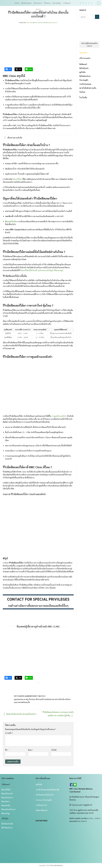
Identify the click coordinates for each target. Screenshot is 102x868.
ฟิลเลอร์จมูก (6, 813)
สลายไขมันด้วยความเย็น (88, 88)
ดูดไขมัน (82, 72)
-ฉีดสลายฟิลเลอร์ (41, 810)
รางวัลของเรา (67, 3)
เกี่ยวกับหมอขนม (27, 3)
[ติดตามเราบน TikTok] (87, 3)
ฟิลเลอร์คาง (6, 801)
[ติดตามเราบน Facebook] (81, 3)
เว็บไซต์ (54, 750)
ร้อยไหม (82, 92)
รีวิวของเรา (47, 3)
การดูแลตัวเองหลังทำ (59, 416)
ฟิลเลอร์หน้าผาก (7, 797)
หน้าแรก (17, 3)
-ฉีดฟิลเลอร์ (6, 784)
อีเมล (30, 750)
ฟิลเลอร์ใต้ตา (17, 179)
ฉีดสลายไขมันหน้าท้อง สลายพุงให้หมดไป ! (20, 714)
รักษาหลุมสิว (84, 80)
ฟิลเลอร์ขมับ (6, 805)
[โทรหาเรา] (89, 3)
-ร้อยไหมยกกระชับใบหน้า (45, 795)
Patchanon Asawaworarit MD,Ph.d (46, 23)
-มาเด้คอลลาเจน (41, 805)
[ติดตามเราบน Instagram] (84, 3)
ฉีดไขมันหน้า (84, 68)
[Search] (99, 3)
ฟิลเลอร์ (38, 9)
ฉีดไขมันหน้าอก (85, 76)
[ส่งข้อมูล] (97, 17)
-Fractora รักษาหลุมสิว (44, 800)
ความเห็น (9, 733)
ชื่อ (7, 750)
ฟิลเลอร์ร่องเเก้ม (7, 793)
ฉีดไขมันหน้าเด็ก (7, 824)
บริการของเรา (38, 3)
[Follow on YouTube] (92, 3)
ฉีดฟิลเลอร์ (83, 64)
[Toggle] (5, 138)
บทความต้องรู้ (57, 3)
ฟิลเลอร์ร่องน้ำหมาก (8, 809)
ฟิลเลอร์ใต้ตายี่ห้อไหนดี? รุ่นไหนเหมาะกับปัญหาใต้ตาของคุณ (42, 270)
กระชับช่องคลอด (85, 84)
